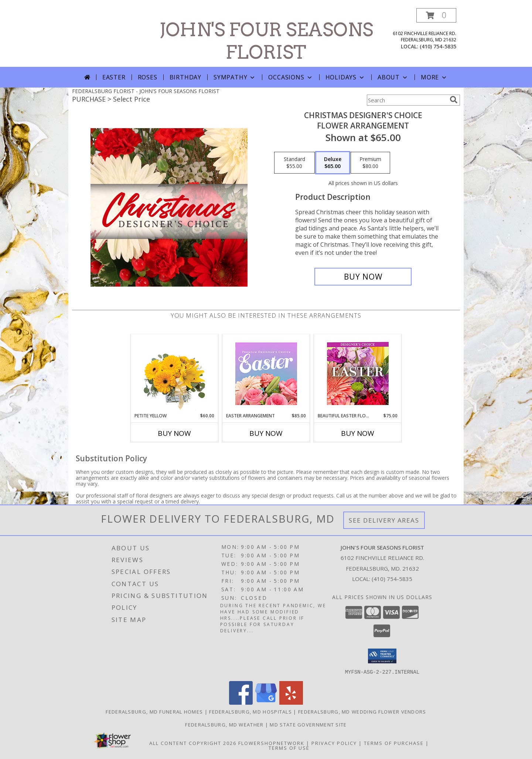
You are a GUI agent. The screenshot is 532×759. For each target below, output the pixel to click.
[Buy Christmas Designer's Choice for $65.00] (363, 277)
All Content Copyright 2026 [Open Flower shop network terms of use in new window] (193, 743)
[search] (454, 100)
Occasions (291, 77)
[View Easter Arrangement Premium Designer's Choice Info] (266, 374)
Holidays (345, 77)
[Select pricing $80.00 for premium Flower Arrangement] (370, 163)
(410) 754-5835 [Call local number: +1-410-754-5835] (438, 46)
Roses (148, 77)
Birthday (185, 77)
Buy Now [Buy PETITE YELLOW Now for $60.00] (174, 433)
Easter (114, 77)
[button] (436, 15)
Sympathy (235, 77)
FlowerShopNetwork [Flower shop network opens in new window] (271, 743)
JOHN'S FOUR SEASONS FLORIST (266, 41)
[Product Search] (407, 100)
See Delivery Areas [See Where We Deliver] (384, 520)
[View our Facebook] (241, 702)
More (434, 77)
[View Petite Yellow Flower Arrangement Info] (175, 374)
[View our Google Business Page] (266, 702)
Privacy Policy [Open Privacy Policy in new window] (334, 743)
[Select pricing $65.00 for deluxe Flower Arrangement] (333, 163)
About (393, 77)
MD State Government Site (308, 724)
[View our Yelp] (291, 702)
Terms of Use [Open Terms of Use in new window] (289, 748)
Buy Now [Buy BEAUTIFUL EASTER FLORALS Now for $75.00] (358, 433)
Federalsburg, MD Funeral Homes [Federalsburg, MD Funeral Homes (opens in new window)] (154, 711)
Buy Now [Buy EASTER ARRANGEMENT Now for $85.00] (266, 433)
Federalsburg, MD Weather (224, 724)
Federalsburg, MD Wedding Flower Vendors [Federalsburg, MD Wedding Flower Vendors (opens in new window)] (362, 711)
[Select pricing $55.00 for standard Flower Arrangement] (294, 163)
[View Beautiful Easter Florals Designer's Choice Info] (358, 374)
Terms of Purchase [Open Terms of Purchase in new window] (394, 743)
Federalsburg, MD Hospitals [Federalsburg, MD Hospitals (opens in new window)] (250, 711)
